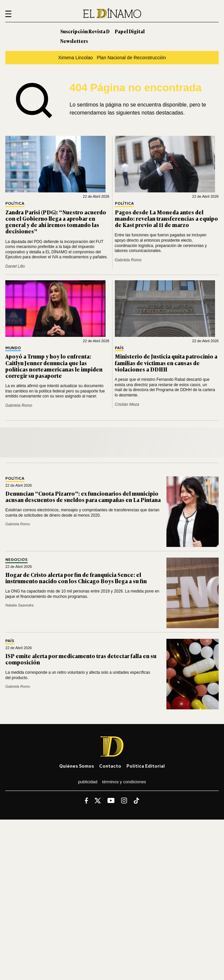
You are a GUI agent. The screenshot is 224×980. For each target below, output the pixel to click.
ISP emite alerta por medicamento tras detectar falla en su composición (81, 659)
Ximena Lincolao (76, 58)
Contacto (110, 766)
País (119, 348)
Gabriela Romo (128, 260)
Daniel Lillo (15, 266)
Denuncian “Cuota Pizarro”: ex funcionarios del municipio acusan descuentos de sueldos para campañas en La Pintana (83, 496)
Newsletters (74, 41)
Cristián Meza (127, 404)
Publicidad (88, 782)
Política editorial (146, 766)
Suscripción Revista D (85, 31)
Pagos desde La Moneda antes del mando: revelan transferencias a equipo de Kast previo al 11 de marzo (166, 218)
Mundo (13, 348)
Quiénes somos (77, 766)
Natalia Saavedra (19, 605)
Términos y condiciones (124, 782)
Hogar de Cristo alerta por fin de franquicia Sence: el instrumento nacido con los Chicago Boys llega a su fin (76, 578)
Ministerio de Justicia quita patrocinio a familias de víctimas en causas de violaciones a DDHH (166, 363)
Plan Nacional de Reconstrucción (131, 58)
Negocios (16, 560)
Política (15, 204)
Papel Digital (130, 31)
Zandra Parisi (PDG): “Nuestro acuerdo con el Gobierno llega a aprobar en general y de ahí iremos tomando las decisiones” (56, 222)
